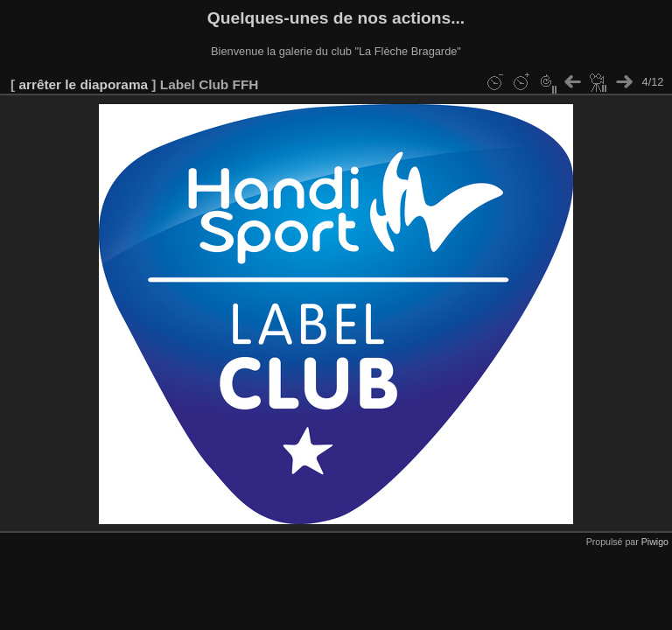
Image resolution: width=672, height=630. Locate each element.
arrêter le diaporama (83, 84)
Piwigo (655, 542)
